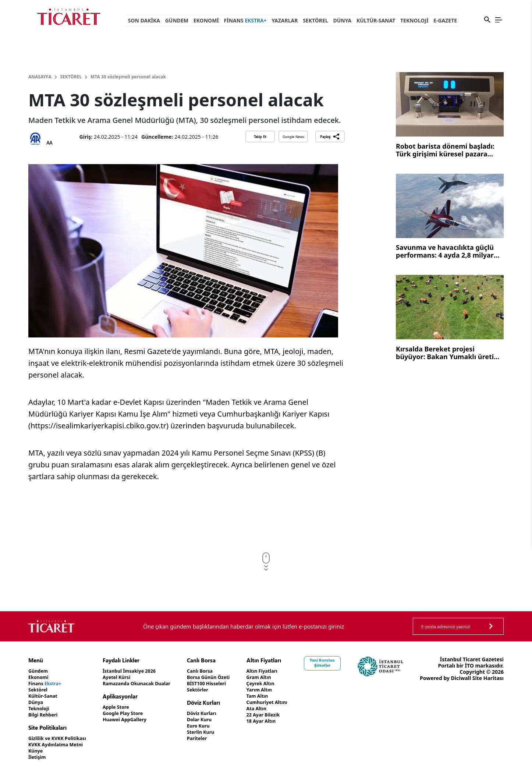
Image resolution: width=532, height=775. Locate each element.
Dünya (342, 20)
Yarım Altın (277, 690)
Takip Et (260, 137)
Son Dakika (144, 20)
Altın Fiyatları (280, 671)
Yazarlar (285, 20)
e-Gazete (445, 20)
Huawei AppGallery (133, 720)
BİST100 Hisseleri (221, 684)
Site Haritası (488, 684)
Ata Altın (274, 709)
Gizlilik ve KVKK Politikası (61, 738)
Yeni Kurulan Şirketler (342, 663)
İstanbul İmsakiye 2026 (138, 671)
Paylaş (330, 137)
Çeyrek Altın (278, 684)
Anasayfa (40, 77)
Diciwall (494, 678)
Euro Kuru (212, 726)
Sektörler (211, 690)
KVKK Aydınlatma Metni (59, 745)
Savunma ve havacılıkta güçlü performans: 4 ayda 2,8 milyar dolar (445, 252)
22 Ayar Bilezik (281, 715)
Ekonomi (206, 20)
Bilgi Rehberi (45, 715)
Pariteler (211, 738)
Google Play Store (131, 713)
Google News (293, 137)
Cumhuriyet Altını (285, 702)
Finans (245, 20)
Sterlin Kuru (215, 732)
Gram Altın (276, 677)
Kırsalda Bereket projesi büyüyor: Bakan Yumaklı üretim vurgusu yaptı (448, 353)
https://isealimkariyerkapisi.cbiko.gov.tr (98, 426)
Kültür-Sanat (376, 20)
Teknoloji (414, 20)
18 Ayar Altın (279, 721)
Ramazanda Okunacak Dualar (146, 684)
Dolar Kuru (213, 720)
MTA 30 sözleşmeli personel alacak (128, 77)
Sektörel (315, 20)
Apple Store (123, 707)
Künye (36, 751)
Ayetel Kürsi (124, 677)
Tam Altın (275, 696)
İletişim (38, 757)
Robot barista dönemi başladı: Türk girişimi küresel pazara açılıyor (445, 151)
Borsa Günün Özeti (223, 677)
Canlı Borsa (214, 671)
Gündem (177, 20)
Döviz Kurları (216, 713)
